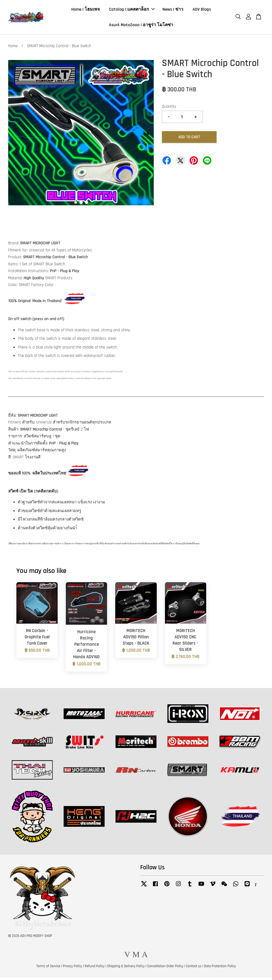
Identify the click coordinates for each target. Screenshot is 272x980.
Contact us (194, 969)
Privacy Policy (73, 969)
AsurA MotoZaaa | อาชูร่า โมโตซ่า (141, 26)
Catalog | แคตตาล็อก (132, 10)
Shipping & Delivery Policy (126, 969)
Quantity (169, 109)
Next (146, 136)
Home (13, 48)
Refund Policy (95, 969)
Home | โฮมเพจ (85, 10)
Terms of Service (48, 969)
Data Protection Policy (220, 969)
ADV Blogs (202, 10)
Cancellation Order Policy (165, 969)
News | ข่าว (173, 10)
